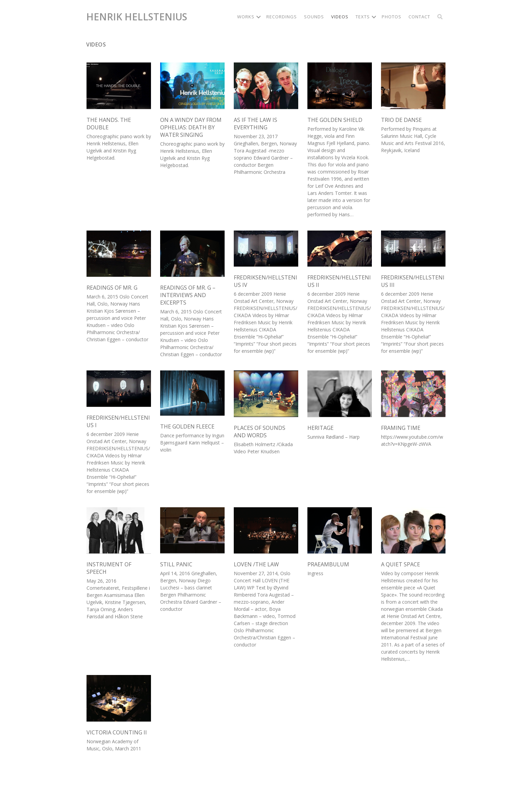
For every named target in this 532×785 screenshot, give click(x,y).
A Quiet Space (401, 564)
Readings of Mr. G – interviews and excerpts (188, 295)
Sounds (314, 17)
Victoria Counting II (117, 732)
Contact (419, 17)
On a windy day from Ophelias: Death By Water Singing (191, 127)
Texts (363, 17)
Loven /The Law (256, 564)
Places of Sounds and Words (260, 432)
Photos (392, 17)
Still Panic (176, 564)
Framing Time (401, 428)
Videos (340, 17)
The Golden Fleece (187, 426)
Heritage (320, 428)
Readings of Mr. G (112, 288)
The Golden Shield (335, 120)
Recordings (282, 17)
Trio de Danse (401, 120)
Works (246, 17)
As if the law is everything (255, 124)
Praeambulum (328, 564)
